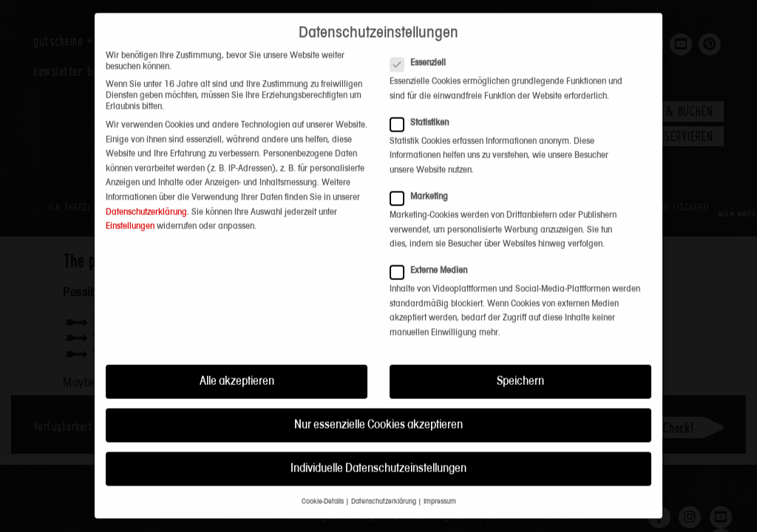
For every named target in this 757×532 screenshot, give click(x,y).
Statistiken (424, 59)
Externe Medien (433, 207)
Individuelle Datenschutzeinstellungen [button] (378, 405)
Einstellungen (130, 163)
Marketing (424, 133)
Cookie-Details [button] (323, 439)
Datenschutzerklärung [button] (384, 439)
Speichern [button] (520, 317)
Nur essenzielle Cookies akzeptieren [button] (378, 361)
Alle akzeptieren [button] (237, 317)
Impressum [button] (440, 439)
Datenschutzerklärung (146, 148)
